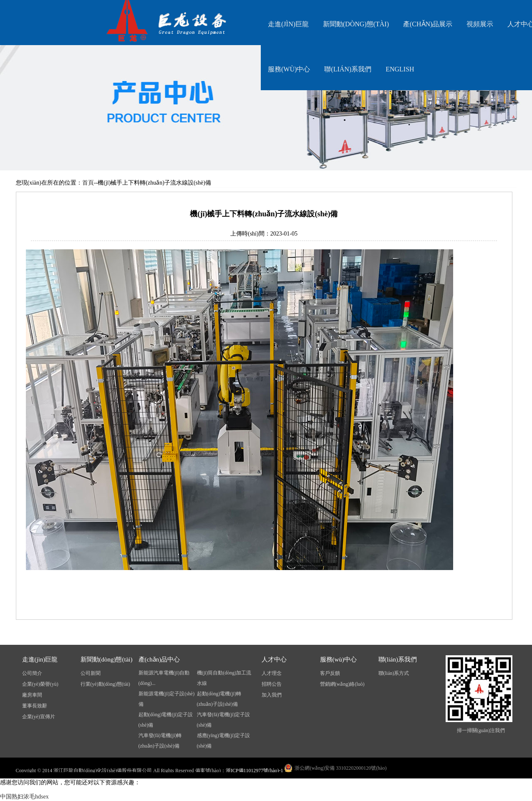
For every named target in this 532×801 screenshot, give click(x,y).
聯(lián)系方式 (394, 673)
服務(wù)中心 (289, 69)
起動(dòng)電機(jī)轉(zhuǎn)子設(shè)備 (219, 699)
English (400, 69)
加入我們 (272, 695)
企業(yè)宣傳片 (39, 717)
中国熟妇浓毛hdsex (24, 797)
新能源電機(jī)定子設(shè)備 (167, 699)
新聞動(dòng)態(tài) (356, 24)
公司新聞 (91, 673)
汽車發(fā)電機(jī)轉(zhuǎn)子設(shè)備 (160, 741)
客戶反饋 (330, 673)
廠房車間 (32, 695)
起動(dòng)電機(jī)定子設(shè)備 (166, 720)
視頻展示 (480, 24)
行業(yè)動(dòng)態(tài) (105, 684)
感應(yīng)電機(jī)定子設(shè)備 (224, 741)
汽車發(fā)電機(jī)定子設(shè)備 (224, 720)
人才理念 (272, 673)
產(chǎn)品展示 (428, 24)
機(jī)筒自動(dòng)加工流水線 (224, 678)
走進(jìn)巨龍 (288, 24)
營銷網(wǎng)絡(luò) (342, 684)
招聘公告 (272, 684)
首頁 (88, 183)
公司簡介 (32, 673)
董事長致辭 (35, 706)
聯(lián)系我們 (348, 69)
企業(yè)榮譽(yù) (40, 684)
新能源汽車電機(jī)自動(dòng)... (164, 678)
